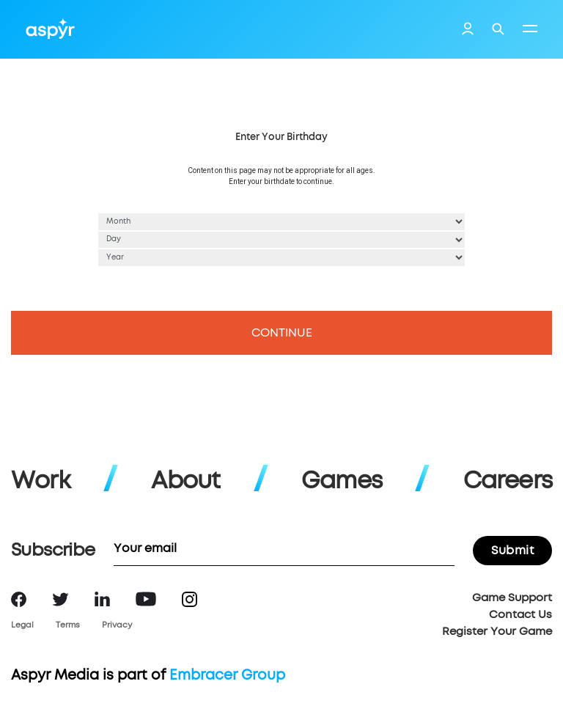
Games (342, 482)
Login (468, 31)
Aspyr (50, 29)
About (185, 482)
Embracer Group (227, 676)
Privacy (117, 625)
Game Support (512, 598)
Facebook (19, 599)
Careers (508, 482)
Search (498, 29)
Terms (68, 625)
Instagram (189, 599)
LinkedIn (102, 599)
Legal (22, 625)
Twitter (60, 599)
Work (41, 482)
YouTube (146, 599)
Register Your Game (497, 632)
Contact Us (520, 615)
